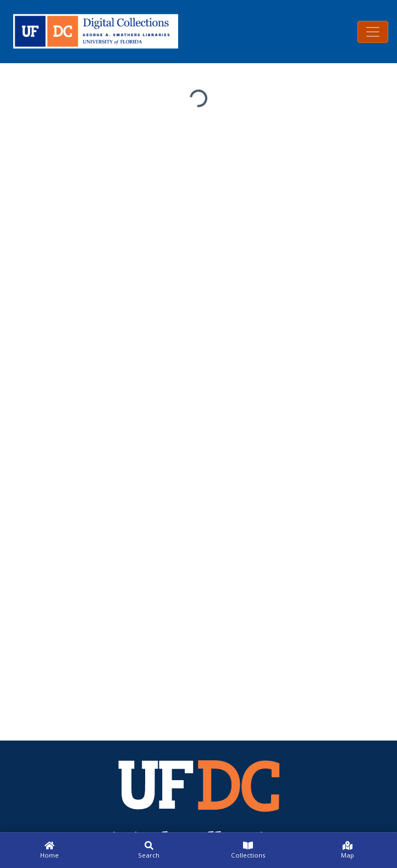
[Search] (149, 850)
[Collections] (248, 850)
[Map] (348, 850)
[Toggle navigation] (373, 32)
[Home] (50, 850)
